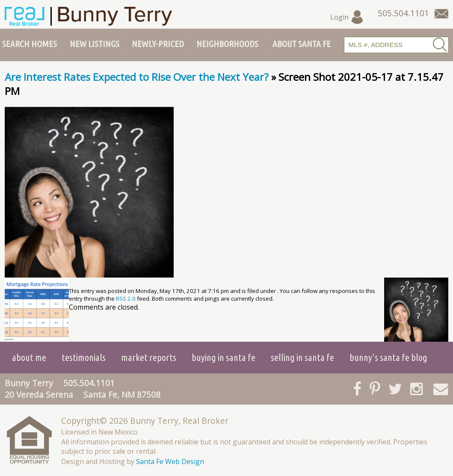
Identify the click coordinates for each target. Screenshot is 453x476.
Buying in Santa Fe (224, 357)
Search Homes (30, 44)
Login (347, 17)
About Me (29, 357)
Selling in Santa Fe (302, 357)
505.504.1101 (89, 383)
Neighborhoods (227, 44)
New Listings (95, 44)
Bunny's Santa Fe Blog (388, 357)
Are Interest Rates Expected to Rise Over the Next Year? (137, 77)
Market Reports (149, 357)
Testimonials (84, 357)
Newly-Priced (158, 44)
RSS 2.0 (126, 299)
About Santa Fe (302, 44)
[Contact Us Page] (441, 14)
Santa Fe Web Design (170, 461)
